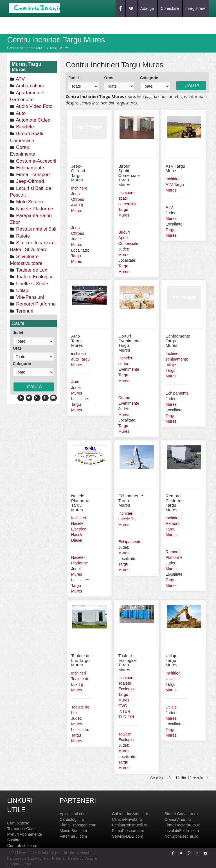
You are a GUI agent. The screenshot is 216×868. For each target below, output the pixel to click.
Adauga (147, 8)
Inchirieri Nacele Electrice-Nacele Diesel (79, 529)
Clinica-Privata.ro (127, 819)
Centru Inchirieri (20, 48)
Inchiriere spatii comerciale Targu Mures (128, 204)
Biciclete (24, 127)
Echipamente (30, 168)
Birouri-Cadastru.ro (181, 814)
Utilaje (22, 291)
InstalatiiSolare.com (182, 831)
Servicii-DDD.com (127, 836)
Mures (41, 48)
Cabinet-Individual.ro (130, 814)
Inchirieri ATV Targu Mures (175, 184)
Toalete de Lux (31, 270)
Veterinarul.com (73, 836)
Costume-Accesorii (36, 161)
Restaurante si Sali (36, 229)
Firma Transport (32, 175)
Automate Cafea (33, 120)
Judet (18, 333)
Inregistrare (196, 8)
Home (21, 25)
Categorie (22, 364)
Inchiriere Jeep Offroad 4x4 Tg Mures (79, 199)
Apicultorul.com (73, 814)
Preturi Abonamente (25, 834)
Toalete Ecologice (34, 277)
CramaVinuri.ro (178, 819)
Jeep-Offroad (30, 181)
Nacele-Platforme (34, 209)
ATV (20, 79)
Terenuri (24, 311)
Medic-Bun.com (73, 831)
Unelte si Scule (31, 284)
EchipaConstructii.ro (130, 825)
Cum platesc (18, 823)
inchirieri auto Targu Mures (80, 359)
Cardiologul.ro (72, 819)
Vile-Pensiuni (30, 297)
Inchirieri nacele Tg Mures (127, 519)
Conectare (170, 8)
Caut (40, 25)
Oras (17, 348)
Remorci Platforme (35, 304)
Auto (20, 113)
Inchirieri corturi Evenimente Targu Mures (129, 369)
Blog (58, 25)
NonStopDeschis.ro (182, 836)
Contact (81, 25)
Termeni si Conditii (23, 829)
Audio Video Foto (34, 106)
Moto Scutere (30, 202)
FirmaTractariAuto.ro (183, 825)
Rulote (22, 236)
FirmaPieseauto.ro (128, 831)
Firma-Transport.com (78, 825)
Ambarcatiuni (29, 86)
